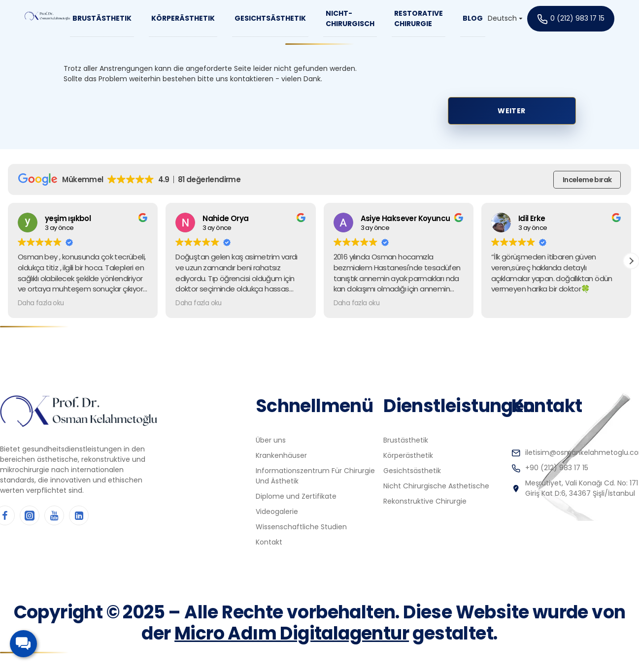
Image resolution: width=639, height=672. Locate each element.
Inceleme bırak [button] (587, 180)
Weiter (511, 111)
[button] (631, 261)
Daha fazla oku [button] (41, 303)
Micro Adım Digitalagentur (292, 633)
